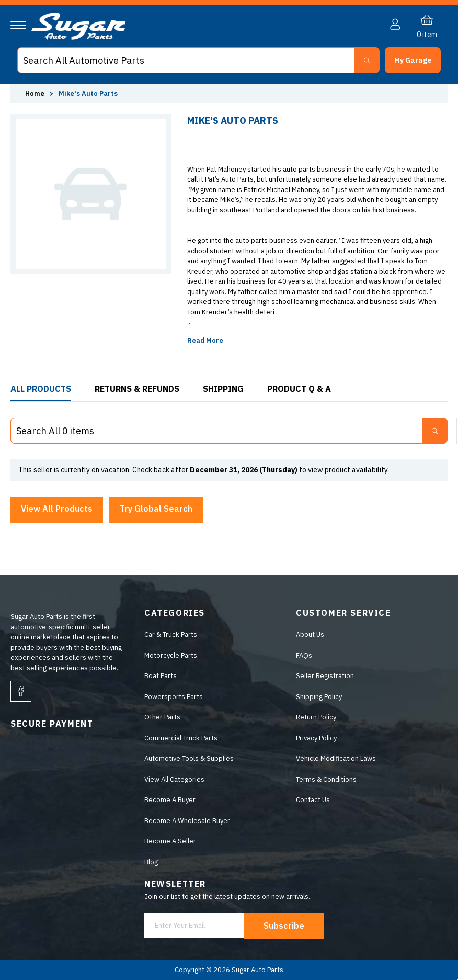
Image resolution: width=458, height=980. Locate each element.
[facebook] (21, 691)
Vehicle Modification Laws (336, 758)
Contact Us (313, 800)
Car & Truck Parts (171, 634)
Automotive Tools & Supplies (189, 758)
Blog (151, 862)
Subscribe (284, 926)
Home (35, 93)
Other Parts (162, 717)
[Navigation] (18, 25)
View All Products (57, 509)
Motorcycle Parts (171, 655)
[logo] (78, 37)
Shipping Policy (319, 697)
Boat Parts (161, 676)
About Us (310, 634)
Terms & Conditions (326, 779)
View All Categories (174, 779)
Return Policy (316, 717)
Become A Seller (170, 841)
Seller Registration (325, 676)
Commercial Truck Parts (181, 738)
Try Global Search (156, 509)
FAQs (304, 655)
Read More (205, 340)
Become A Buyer (170, 800)
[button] (413, 60)
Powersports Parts (174, 697)
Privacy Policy (316, 738)
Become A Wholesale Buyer (187, 821)
